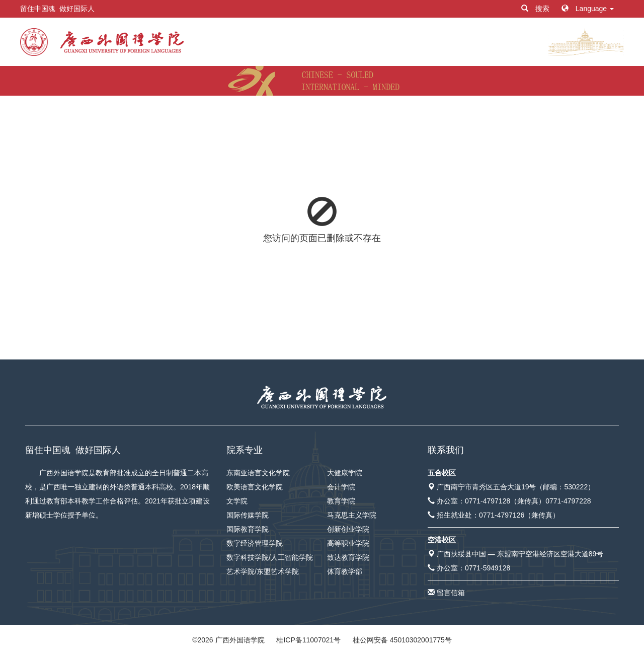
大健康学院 (345, 473)
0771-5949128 (488, 568)
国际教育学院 (248, 529)
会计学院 (341, 487)
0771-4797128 (488, 501)
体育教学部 (345, 571)
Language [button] (588, 9)
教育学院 (341, 501)
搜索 (536, 9)
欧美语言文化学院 (255, 487)
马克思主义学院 (352, 515)
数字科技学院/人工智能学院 (270, 557)
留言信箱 (451, 593)
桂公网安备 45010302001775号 (402, 640)
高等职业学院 (348, 543)
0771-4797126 (502, 515)
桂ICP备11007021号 (308, 640)
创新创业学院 (348, 529)
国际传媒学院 (248, 515)
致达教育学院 (348, 557)
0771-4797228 (568, 501)
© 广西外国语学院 (228, 640)
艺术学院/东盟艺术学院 (263, 571)
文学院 (237, 501)
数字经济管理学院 (255, 543)
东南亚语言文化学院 (258, 473)
